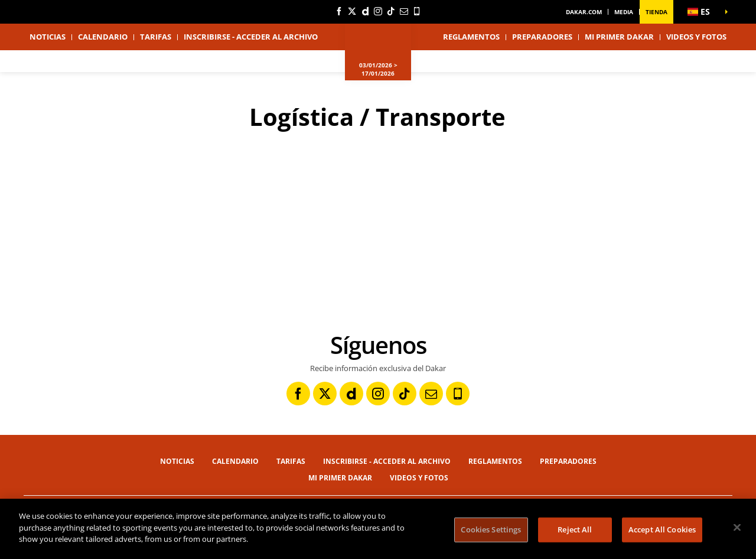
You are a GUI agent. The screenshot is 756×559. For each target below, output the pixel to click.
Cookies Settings (491, 529)
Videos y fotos (696, 37)
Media (624, 12)
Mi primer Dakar (619, 37)
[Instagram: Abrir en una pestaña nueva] (378, 11)
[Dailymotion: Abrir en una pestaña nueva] (365, 11)
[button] (703, 12)
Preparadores (542, 37)
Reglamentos (471, 37)
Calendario (103, 37)
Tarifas (156, 37)
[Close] (737, 528)
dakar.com (584, 12)
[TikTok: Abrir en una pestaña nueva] (391, 11)
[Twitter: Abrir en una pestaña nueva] (352, 11)
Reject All (575, 529)
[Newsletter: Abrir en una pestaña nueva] (404, 11)
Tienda (656, 12)
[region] (378, 529)
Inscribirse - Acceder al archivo (251, 37)
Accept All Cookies (662, 529)
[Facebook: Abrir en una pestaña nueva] (339, 11)
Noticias (48, 37)
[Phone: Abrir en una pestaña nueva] (417, 11)
